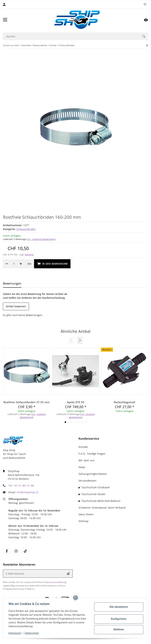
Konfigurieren (118, 619)
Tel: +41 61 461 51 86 (21, 486)
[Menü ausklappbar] (5, 20)
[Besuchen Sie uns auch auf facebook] (7, 551)
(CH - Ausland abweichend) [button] (41, 239)
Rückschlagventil (124, 402)
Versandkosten (88, 481)
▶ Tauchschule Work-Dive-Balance (99, 501)
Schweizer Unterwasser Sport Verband (102, 508)
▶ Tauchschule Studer (92, 494)
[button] (80, 340)
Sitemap (84, 521)
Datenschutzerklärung (55, 582)
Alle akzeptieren (118, 607)
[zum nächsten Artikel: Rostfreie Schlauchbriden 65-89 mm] (147, 45)
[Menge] (14, 264)
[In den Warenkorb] (52, 264)
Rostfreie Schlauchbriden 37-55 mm (27, 402)
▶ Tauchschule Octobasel (94, 487)
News (82, 467)
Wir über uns (87, 460)
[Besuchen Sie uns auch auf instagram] (16, 551)
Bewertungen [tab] (12, 283)
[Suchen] (71, 36)
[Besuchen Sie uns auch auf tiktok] (25, 551)
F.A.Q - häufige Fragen (92, 454)
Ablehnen (118, 629)
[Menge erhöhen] (21, 264)
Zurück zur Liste (11, 45)
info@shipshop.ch (28, 492)
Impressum (15, 633)
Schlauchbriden (26, 229)
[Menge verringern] (7, 264)
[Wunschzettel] (145, 4)
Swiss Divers (86, 514)
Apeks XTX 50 (75, 402)
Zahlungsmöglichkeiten (93, 474)
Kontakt (83, 447)
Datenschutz (32, 633)
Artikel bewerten (16, 306)
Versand (29, 254)
